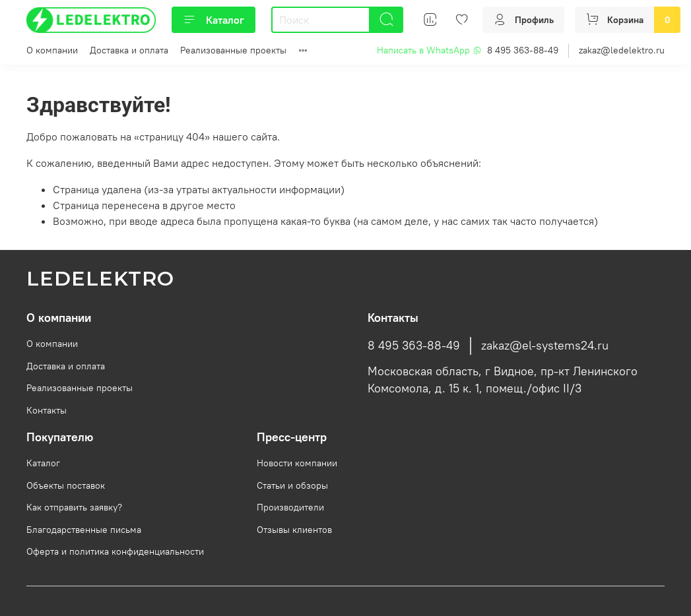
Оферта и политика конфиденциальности (115, 551)
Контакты (47, 410)
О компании (52, 50)
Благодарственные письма (84, 530)
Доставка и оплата (129, 50)
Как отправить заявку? (74, 507)
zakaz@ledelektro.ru (622, 50)
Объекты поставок (66, 485)
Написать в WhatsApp (429, 50)
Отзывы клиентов (294, 530)
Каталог (214, 20)
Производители (290, 507)
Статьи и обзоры (292, 485)
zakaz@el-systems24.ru (545, 346)
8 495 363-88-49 (523, 50)
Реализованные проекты (233, 50)
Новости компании (297, 463)
